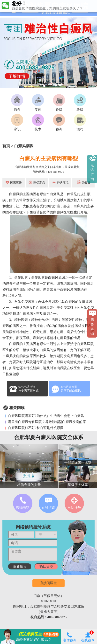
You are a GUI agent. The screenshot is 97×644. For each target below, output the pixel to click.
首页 (6, 146)
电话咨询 (70, 636)
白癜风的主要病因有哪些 (49, 158)
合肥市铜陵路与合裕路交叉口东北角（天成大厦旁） (49, 167)
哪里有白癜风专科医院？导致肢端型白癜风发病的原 (46, 422)
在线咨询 (88, 636)
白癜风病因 (24, 146)
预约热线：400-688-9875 (49, 172)
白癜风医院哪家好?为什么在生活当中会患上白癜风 (45, 416)
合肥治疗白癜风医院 (79, 344)
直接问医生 (48, 583)
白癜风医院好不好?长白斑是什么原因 (35, 428)
